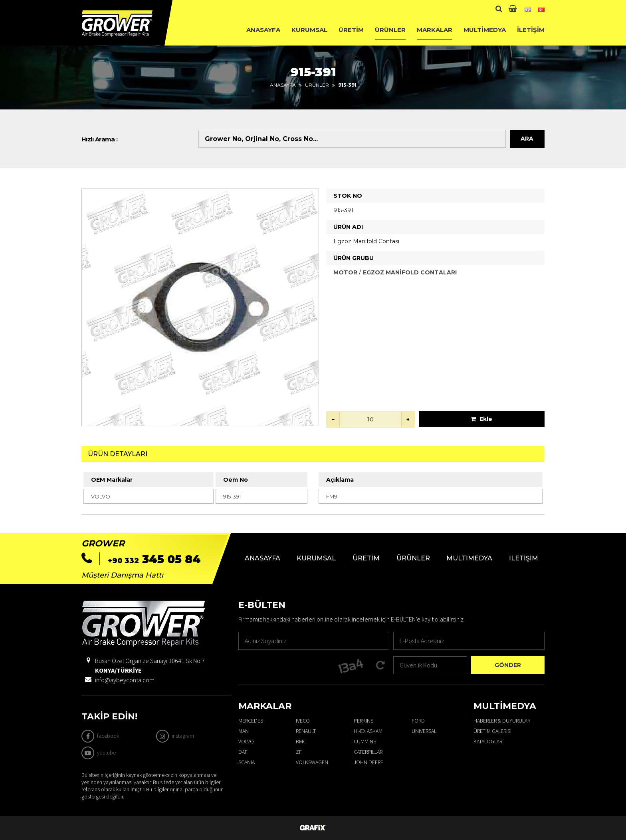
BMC (301, 741)
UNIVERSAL (424, 731)
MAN (244, 731)
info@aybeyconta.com (125, 680)
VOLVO (246, 741)
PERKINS (364, 721)
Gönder (508, 665)
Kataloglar (488, 741)
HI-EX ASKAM (368, 731)
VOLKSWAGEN (312, 762)
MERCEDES (251, 721)
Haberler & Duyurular (502, 721)
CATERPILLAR (368, 752)
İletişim (531, 30)
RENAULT (306, 731)
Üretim (351, 30)
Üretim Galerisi (492, 731)
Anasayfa (263, 30)
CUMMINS (365, 741)
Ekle (481, 419)
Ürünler (390, 30)
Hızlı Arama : (100, 139)
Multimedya (485, 30)
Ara (527, 139)
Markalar (435, 30)
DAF (243, 752)
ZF (299, 752)
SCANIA (247, 762)
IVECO (303, 721)
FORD (418, 721)
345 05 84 (154, 559)
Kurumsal (309, 30)
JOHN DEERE (368, 762)
